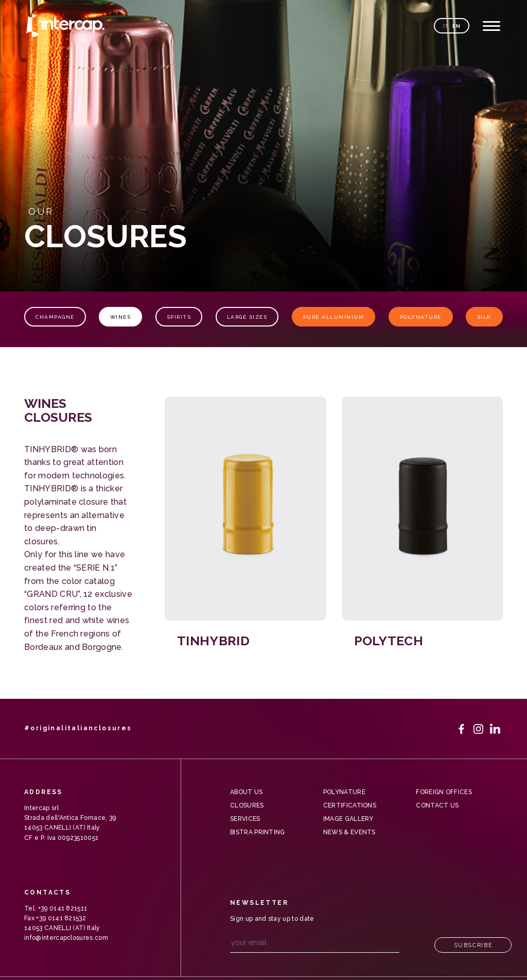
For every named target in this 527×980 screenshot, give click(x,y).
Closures (247, 805)
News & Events (349, 832)
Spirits (179, 317)
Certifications (350, 805)
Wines (121, 317)
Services (245, 819)
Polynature (421, 317)
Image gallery (348, 819)
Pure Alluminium (334, 317)
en (456, 26)
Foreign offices (444, 792)
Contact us (437, 805)
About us (247, 792)
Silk (484, 317)
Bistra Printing (258, 832)
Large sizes (247, 317)
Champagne (55, 317)
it (446, 26)
